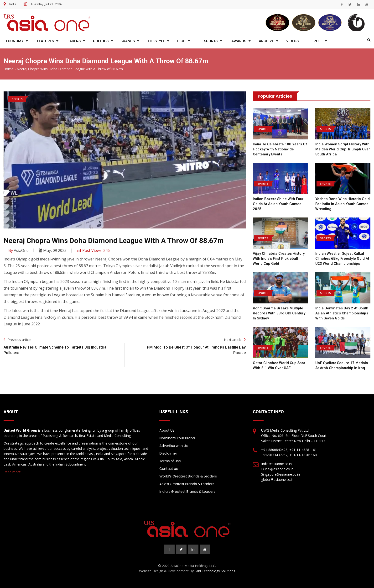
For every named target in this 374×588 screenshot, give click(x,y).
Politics (101, 41)
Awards (239, 41)
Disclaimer (168, 453)
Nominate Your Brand (177, 438)
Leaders (73, 41)
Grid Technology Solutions (215, 571)
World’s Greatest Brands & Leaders (188, 476)
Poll (318, 41)
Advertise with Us (173, 446)
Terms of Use (170, 461)
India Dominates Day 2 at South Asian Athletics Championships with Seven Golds (342, 313)
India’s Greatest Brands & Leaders (187, 492)
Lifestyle (156, 41)
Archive (266, 41)
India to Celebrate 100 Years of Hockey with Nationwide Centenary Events (280, 149)
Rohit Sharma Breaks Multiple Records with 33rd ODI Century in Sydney (279, 313)
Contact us (169, 469)
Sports (211, 41)
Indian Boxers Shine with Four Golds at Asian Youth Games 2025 (278, 204)
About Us (167, 430)
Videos (292, 41)
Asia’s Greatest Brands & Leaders (187, 484)
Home (9, 69)
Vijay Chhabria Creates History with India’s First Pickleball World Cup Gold (279, 259)
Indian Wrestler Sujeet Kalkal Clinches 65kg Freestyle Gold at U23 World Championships (342, 259)
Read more (12, 472)
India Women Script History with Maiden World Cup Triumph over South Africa (343, 149)
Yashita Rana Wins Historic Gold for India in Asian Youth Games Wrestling (343, 204)
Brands (128, 41)
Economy (15, 41)
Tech (181, 41)
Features (45, 41)
